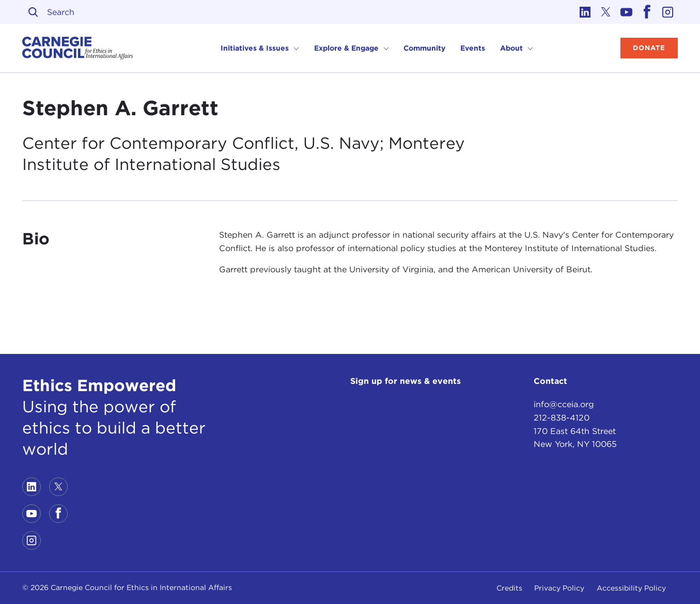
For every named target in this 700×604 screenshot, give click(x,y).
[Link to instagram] (667, 12)
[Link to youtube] (626, 12)
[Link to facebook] (647, 12)
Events (473, 48)
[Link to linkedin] (585, 12)
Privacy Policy (559, 588)
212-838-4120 (562, 418)
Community (424, 48)
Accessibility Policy (631, 588)
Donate (649, 48)
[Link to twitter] (605, 12)
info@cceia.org (564, 404)
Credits (509, 588)
